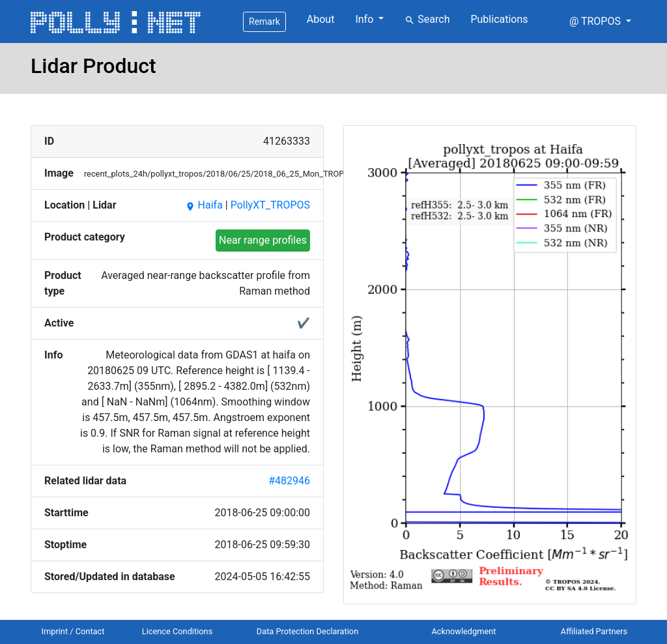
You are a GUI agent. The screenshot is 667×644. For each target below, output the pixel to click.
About (321, 19)
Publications (499, 19)
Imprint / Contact (73, 631)
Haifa (204, 205)
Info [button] (365, 19)
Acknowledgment (463, 631)
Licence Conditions (177, 631)
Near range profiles (263, 240)
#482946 (289, 481)
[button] (600, 22)
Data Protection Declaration (307, 631)
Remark (264, 22)
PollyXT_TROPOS (270, 205)
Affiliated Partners (594, 631)
